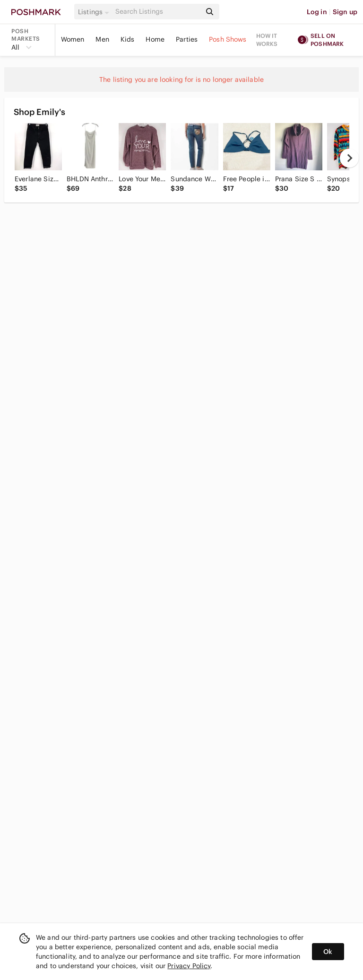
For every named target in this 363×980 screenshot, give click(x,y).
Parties (187, 39)
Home (155, 39)
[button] (95, 12)
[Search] (157, 12)
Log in (317, 12)
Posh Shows (228, 39)
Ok (328, 952)
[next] (349, 158)
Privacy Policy (189, 966)
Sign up (345, 12)
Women (73, 39)
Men (102, 39)
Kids (128, 39)
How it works (267, 40)
